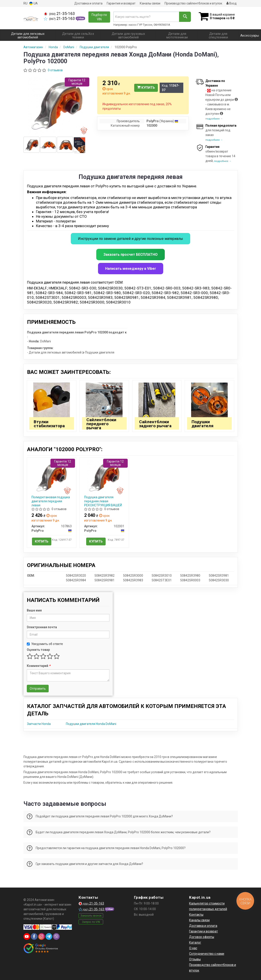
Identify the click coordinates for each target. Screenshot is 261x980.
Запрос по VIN (91, 922)
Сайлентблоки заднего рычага (155, 424)
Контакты (196, 915)
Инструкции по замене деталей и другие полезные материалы (130, 239)
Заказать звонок (91, 916)
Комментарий (39, 666)
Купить (146, 88)
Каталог (195, 942)
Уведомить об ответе (45, 644)
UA (33, 3)
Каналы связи (150, 3)
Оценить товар (38, 650)
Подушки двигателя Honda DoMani (91, 724)
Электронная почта (42, 627)
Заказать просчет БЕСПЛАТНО (130, 254)
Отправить (38, 689)
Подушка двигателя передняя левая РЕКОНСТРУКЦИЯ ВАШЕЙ (103, 501)
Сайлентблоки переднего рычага (101, 424)
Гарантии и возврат (204, 931)
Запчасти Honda (39, 724)
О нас (193, 948)
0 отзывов (55, 70)
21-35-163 (59, 14)
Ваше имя (34, 610)
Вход (232, 3)
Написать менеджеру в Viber (131, 269)
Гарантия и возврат (121, 3)
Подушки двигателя (203, 424)
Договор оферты (202, 937)
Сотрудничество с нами (207, 954)
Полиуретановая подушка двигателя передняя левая (51, 501)
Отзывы (195, 959)
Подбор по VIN (99, 17)
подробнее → (214, 119)
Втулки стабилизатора (49, 424)
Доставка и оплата (88, 3)
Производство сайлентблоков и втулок (193, 3)
